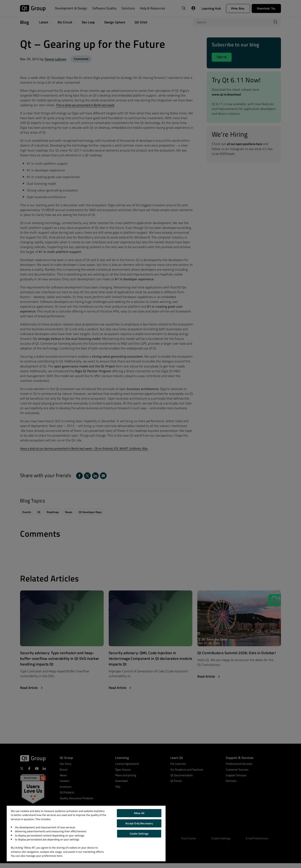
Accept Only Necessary (139, 823)
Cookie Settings (139, 834)
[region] (86, 834)
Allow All (139, 813)
